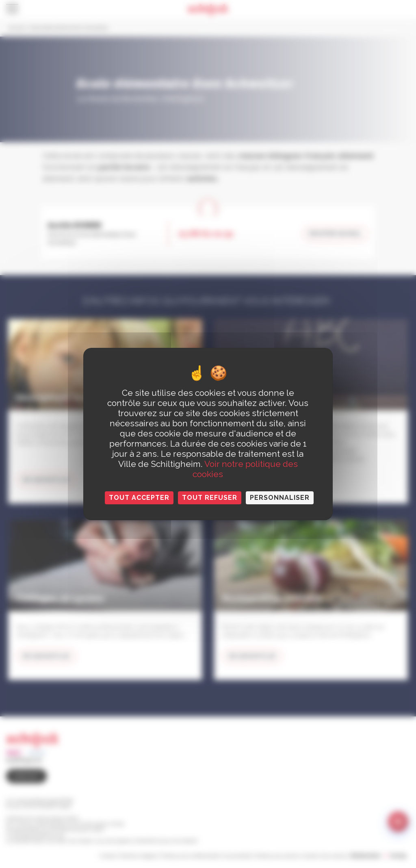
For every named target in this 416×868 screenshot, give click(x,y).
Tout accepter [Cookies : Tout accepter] (139, 498)
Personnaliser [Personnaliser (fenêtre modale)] (280, 498)
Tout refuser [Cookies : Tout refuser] (210, 498)
